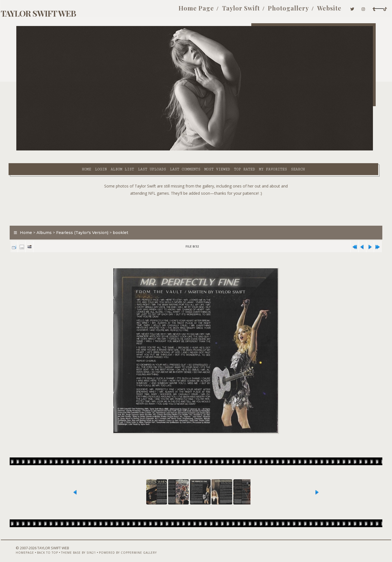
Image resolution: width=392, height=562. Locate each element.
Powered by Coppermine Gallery (128, 547)
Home (39, 150)
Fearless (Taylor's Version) (90, 220)
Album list (75, 150)
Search (251, 150)
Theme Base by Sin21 (79, 547)
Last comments (138, 150)
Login (54, 150)
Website (293, 11)
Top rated (197, 150)
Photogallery (252, 11)
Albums (52, 220)
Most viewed (170, 150)
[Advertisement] (196, 196)
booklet (129, 220)
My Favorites (226, 150)
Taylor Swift (204, 11)
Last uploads (105, 150)
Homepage (25, 547)
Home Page (160, 11)
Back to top (48, 547)
